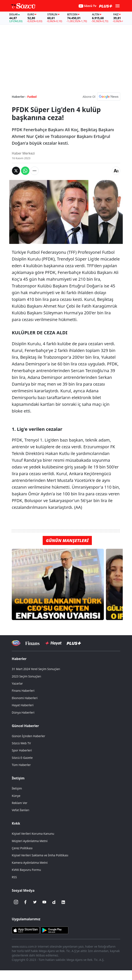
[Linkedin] (63, 902)
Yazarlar (17, 683)
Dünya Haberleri (23, 712)
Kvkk (16, 823)
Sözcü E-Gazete (22, 758)
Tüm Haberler (21, 765)
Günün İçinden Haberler (28, 736)
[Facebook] (25, 902)
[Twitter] (35, 902)
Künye (16, 796)
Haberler (19, 659)
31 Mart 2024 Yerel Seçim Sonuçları (36, 669)
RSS (14, 877)
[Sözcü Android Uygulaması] (54, 930)
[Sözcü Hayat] (53, 643)
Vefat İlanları (20, 810)
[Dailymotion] (54, 902)
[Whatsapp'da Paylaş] (25, 171)
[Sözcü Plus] (74, 643)
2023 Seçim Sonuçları (26, 676)
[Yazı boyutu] (116, 171)
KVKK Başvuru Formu (26, 870)
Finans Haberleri (23, 691)
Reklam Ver (20, 803)
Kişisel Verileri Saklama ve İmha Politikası (40, 855)
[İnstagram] (16, 902)
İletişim (18, 778)
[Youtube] (44, 902)
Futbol (32, 97)
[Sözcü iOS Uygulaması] (26, 930)
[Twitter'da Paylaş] (16, 171)
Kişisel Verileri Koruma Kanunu (33, 834)
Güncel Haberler (25, 726)
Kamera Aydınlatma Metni (30, 863)
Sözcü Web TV (21, 743)
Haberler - (19, 97)
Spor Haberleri (22, 750)
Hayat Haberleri (23, 705)
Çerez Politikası (22, 848)
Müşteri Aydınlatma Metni (30, 841)
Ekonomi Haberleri (25, 698)
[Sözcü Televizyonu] (16, 643)
